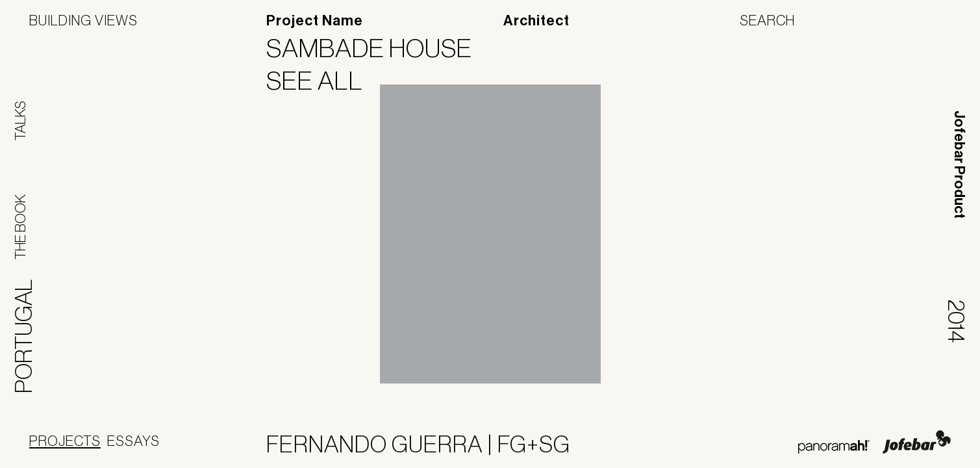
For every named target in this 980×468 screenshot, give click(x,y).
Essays (133, 441)
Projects (65, 441)
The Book (20, 227)
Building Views (83, 20)
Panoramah (834, 447)
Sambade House (377, 48)
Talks (20, 121)
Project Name (315, 21)
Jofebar (917, 442)
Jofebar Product (959, 164)
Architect (536, 21)
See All (323, 81)
